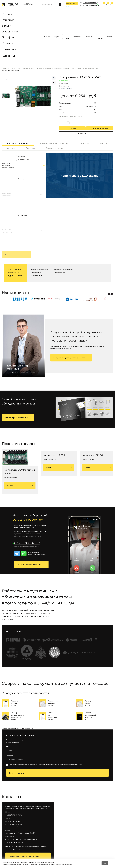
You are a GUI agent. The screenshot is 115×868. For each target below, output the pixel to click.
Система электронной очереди (44, 840)
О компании (10, 31)
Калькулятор (76, 856)
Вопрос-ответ (77, 850)
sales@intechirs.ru (14, 757)
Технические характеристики (54, 143)
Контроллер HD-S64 (54, 397)
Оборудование (77, 844)
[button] (109, 236)
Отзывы (11, 148)
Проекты (60, 828)
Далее (7, 182)
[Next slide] (6, 113)
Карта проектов (12, 49)
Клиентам (9, 43)
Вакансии (60, 846)
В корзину (72, 128)
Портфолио (9, 37)
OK (105, 863)
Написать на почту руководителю (23, 798)
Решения (8, 20)
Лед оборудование (45, 834)
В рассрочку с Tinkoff (86, 133)
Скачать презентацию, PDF (17, 359)
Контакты (8, 56)
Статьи (74, 841)
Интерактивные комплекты (46, 829)
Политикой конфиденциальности (71, 706)
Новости (74, 837)
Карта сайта (61, 839)
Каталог (5, 11)
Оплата (104, 143)
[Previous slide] (6, 79)
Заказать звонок (72, 4)
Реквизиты (61, 831)
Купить (20, 427)
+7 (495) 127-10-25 (14, 766)
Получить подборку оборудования (69, 300)
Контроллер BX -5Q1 (93, 397)
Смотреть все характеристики (69, 116)
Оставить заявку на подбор (30, 506)
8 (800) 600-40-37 (27, 485)
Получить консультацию (100, 128)
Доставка (84, 143)
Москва (8, 839)
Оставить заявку (17, 715)
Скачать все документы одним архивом (16, 670)
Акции (59, 842)
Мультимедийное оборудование (46, 846)
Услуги (7, 26)
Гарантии (30, 148)
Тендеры (60, 849)
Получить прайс (102, 852)
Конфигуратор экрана (18, 143)
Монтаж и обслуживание (39, 211)
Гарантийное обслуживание (62, 835)
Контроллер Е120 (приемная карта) (19, 413)
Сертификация (36, 214)
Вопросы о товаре (55, 148)
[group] (34, 96)
